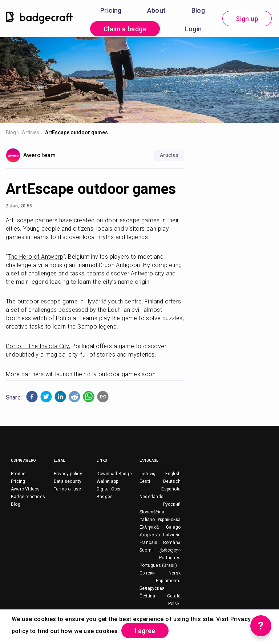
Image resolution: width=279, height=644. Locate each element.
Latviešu (172, 535)
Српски (147, 573)
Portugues (170, 558)
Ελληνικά (149, 527)
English (173, 474)
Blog (198, 10)
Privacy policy (68, 474)
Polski (174, 604)
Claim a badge (125, 29)
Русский (172, 504)
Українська (169, 520)
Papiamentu (168, 581)
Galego (173, 527)
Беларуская (152, 588)
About (157, 10)
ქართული (170, 550)
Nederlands (151, 497)
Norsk (175, 573)
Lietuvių (148, 474)
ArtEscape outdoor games (76, 132)
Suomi (146, 550)
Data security (68, 481)
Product (19, 474)
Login (193, 29)
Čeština (147, 596)
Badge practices (28, 497)
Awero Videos (25, 489)
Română (172, 542)
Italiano (147, 520)
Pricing (111, 10)
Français (149, 542)
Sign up (247, 19)
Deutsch (172, 481)
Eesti (145, 481)
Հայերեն (150, 535)
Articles (31, 132)
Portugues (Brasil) (158, 565)
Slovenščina (152, 512)
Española (171, 489)
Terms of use (67, 489)
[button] (32, 397)
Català (174, 596)
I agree (145, 631)
